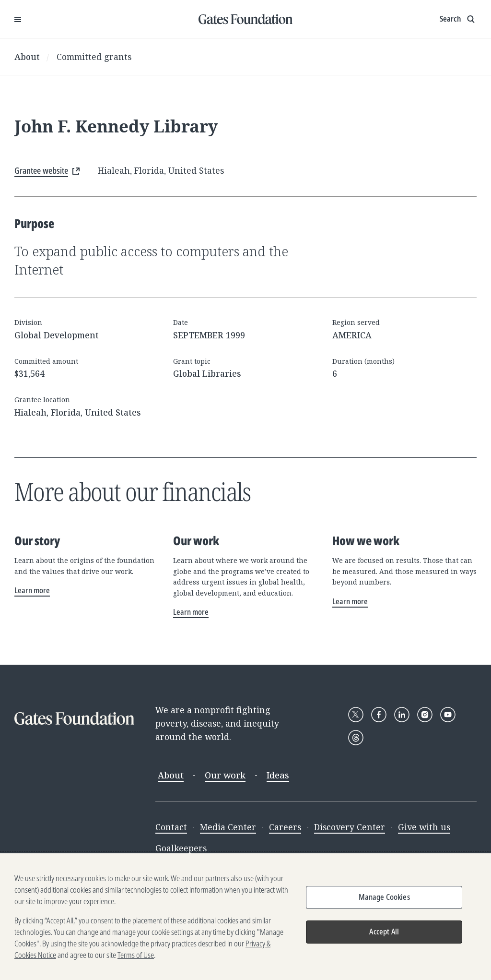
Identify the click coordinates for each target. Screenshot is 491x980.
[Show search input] (458, 19)
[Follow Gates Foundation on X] (356, 715)
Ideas (278, 775)
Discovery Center (350, 827)
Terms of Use (136, 957)
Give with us (424, 827)
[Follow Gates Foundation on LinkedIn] (402, 715)
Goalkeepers (181, 848)
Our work (225, 775)
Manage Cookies (384, 899)
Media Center (228, 827)
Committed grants (94, 57)
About (27, 57)
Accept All (384, 933)
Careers (285, 827)
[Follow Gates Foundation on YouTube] (448, 715)
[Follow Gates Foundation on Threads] (356, 738)
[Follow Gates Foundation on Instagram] (425, 715)
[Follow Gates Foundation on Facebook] (379, 715)
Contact (171, 827)
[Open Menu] (18, 19)
